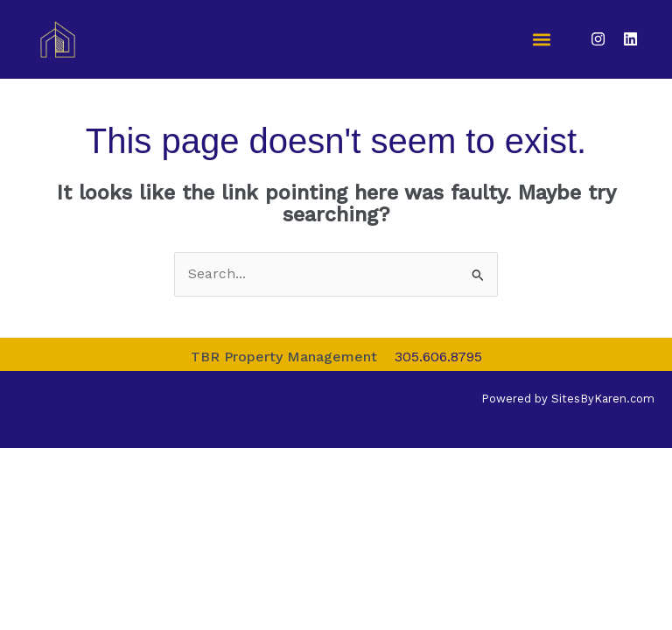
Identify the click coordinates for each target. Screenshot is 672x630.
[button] (542, 40)
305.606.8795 (438, 357)
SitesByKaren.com (603, 399)
